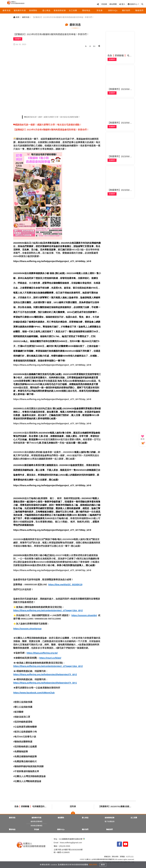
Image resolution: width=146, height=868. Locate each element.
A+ (94, 46)
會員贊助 (33, 11)
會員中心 (133, 4)
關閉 (104, 864)
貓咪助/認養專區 (36, 822)
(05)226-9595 (65, 846)
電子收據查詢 (109, 822)
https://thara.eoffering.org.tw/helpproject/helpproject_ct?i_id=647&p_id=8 (52, 570)
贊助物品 (86, 11)
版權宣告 (107, 857)
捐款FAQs (113, 11)
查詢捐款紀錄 (60, 11)
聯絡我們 (139, 11)
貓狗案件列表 (20, 11)
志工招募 (73, 11)
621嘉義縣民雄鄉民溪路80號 (72, 839)
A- (86, 46)
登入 (122, 4)
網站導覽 (113, 4)
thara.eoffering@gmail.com (71, 843)
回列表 (73, 806)
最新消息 (7, 11)
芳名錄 (100, 11)
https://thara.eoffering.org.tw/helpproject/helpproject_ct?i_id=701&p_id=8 (52, 399)
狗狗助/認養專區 (36, 826)
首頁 (16, 17)
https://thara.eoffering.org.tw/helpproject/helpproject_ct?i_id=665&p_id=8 (52, 365)
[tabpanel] (57, 80)
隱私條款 (115, 857)
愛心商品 (46, 11)
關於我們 (126, 11)
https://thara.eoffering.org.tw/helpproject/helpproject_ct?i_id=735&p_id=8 (52, 423)
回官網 (104, 4)
